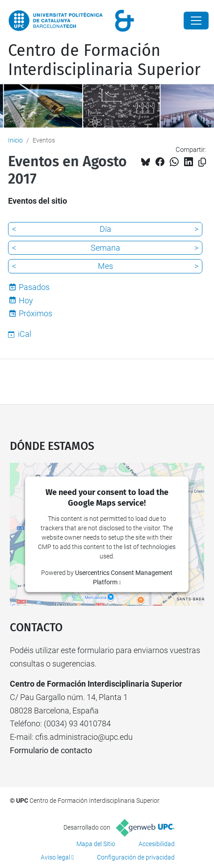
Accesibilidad (157, 844)
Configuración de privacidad (136, 857)
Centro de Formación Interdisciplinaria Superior (104, 60)
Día (105, 229)
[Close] (196, 21)
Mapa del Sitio (96, 844)
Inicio (15, 140)
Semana (105, 248)
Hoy (26, 300)
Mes (105, 266)
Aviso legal (55, 857)
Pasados (34, 287)
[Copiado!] (202, 162)
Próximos (36, 313)
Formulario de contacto (51, 750)
